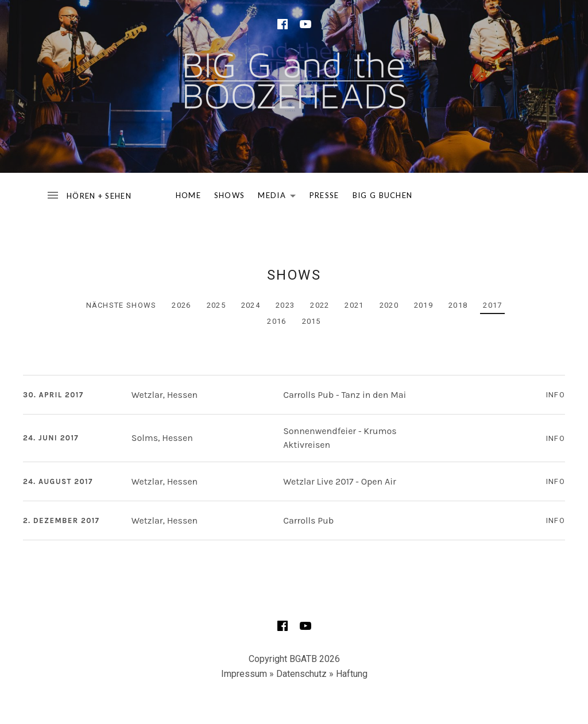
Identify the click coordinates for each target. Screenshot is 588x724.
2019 (423, 305)
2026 (181, 305)
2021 (354, 305)
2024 (251, 305)
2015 (312, 321)
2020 (389, 305)
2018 (458, 305)
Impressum (244, 674)
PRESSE (324, 195)
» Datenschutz (298, 674)
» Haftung (348, 674)
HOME (188, 195)
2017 (492, 305)
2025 (216, 305)
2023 (285, 305)
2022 (320, 305)
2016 (276, 321)
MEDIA (280, 198)
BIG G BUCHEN (383, 195)
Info (556, 395)
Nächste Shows (121, 305)
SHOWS (230, 195)
